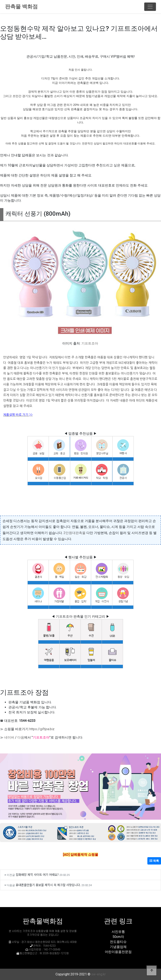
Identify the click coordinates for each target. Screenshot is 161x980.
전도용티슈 (118, 942)
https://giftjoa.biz (42, 729)
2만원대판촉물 (75, 533)
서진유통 (118, 932)
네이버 (9, 737)
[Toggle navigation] (150, 7)
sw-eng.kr (98, 974)
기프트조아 (90, 343)
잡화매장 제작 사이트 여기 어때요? (37, 874)
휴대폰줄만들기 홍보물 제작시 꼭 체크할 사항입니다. (48, 885)
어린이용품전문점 (118, 952)
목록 (154, 861)
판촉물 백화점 (21, 7)
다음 (21, 737)
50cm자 (118, 937)
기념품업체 (118, 947)
